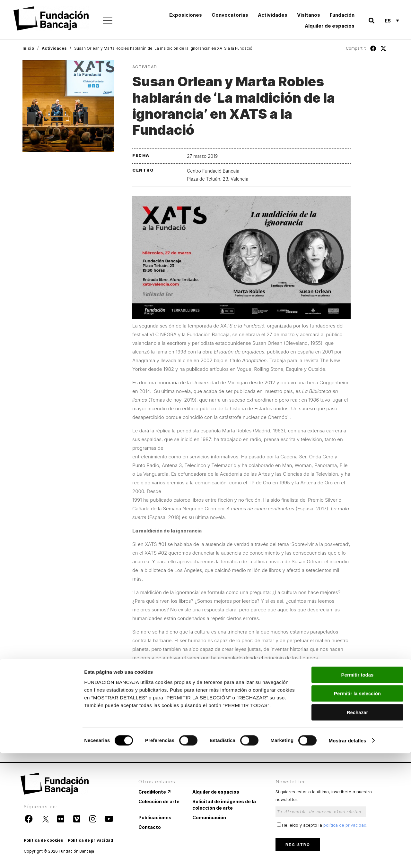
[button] (371, 21)
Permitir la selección (357, 808)
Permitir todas (358, 790)
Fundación (342, 15)
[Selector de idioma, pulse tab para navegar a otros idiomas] (392, 21)
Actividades (273, 15)
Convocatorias (230, 15)
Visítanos (309, 15)
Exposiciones (186, 15)
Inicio (28, 48)
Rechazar (358, 827)
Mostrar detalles (348, 855)
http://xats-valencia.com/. (213, 737)
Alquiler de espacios (330, 26)
